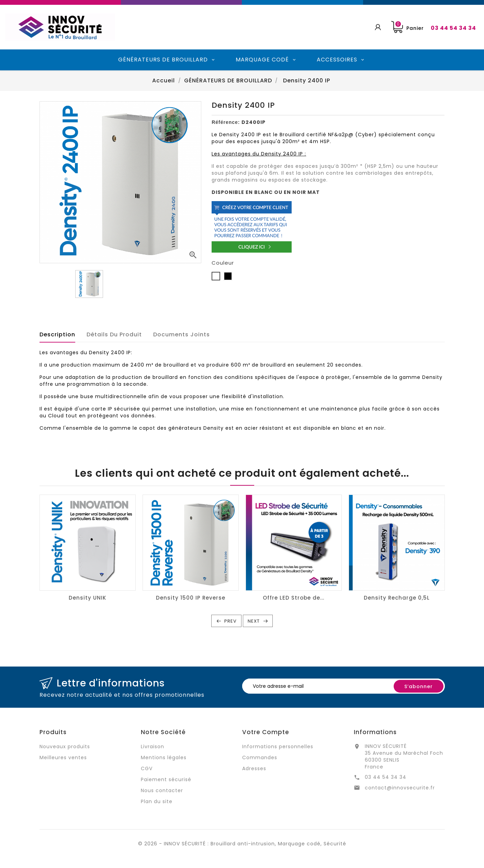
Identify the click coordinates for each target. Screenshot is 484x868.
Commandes (260, 757)
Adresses (254, 768)
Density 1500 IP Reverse (191, 598)
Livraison (153, 747)
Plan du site (157, 801)
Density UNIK (87, 598)
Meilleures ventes (63, 757)
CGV (147, 768)
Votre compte (266, 732)
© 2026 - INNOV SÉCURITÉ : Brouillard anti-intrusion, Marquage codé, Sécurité (242, 844)
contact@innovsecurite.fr (400, 788)
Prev (230, 621)
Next (254, 621)
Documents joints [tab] (182, 334)
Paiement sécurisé (166, 779)
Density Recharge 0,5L (397, 598)
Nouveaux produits (65, 747)
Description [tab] (57, 334)
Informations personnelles (278, 747)
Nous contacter (162, 790)
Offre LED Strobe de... (294, 598)
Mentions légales (164, 757)
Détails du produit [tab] (114, 334)
